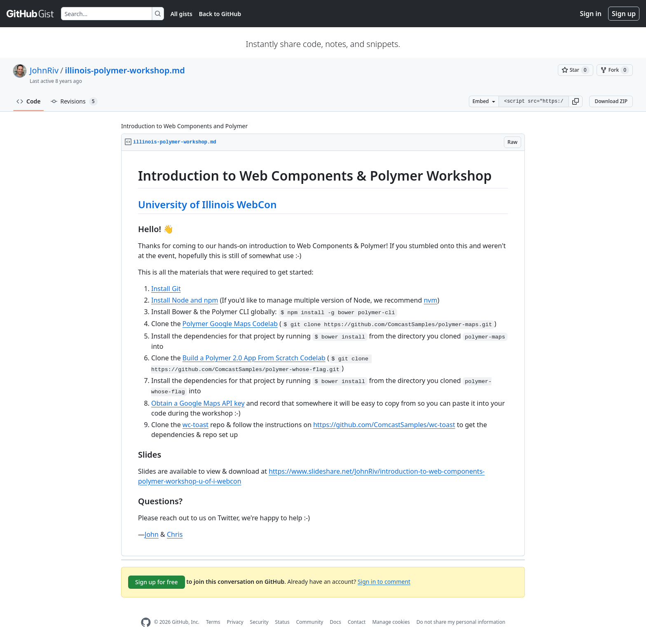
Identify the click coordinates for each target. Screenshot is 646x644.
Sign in (591, 14)
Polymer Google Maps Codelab (230, 324)
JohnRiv (44, 70)
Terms (213, 622)
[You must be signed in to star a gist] (576, 70)
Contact (357, 622)
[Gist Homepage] (30, 14)
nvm (430, 300)
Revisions (74, 101)
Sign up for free (157, 582)
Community (310, 622)
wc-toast (195, 425)
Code (29, 101)
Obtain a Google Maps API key (198, 403)
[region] (323, 354)
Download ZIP (611, 101)
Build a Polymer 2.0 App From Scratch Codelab (254, 358)
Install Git (166, 289)
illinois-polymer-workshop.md (125, 70)
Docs (335, 622)
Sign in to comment (384, 581)
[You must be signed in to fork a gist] (615, 70)
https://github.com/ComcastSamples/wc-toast (384, 425)
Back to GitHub (220, 14)
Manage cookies (391, 622)
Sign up (624, 14)
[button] (576, 101)
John (152, 534)
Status (282, 622)
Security (259, 622)
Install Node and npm (185, 300)
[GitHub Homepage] (146, 622)
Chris (175, 534)
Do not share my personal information (461, 622)
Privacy (235, 622)
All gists (181, 14)
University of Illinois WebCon (207, 204)
